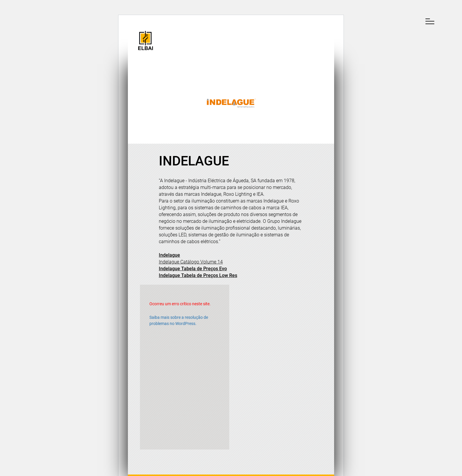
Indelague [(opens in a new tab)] (169, 255)
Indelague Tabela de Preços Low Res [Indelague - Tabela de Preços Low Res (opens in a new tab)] (198, 275)
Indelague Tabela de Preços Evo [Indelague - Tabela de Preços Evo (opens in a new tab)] (193, 269)
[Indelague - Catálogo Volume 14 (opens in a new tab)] (191, 262)
